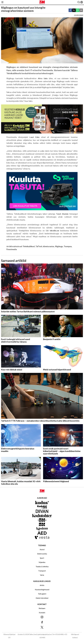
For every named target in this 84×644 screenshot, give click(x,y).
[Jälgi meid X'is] (42, 627)
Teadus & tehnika (42, 566)
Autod (42, 549)
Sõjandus (42, 562)
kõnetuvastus (49, 246)
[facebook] (70, 10)
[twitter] (74, 10)
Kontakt (42, 613)
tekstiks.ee (55, 231)
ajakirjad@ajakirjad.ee (45, 634)
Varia (42, 575)
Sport (42, 558)
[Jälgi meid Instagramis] (42, 617)
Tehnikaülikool (29, 246)
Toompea (68, 246)
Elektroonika (42, 554)
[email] (81, 10)
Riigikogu (59, 246)
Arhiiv (42, 585)
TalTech (39, 246)
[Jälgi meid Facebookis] (42, 622)
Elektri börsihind (42, 598)
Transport (42, 571)
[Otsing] (79, 2)
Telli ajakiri (42, 594)
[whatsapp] (78, 10)
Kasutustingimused (42, 589)
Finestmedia (12, 249)
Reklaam (42, 608)
